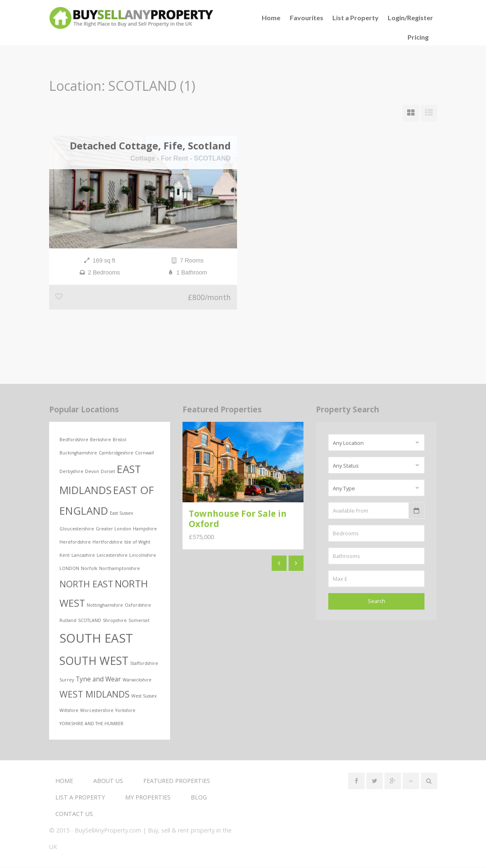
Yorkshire (125, 711)
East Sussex (122, 513)
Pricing (418, 37)
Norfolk (89, 568)
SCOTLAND (90, 620)
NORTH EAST (86, 584)
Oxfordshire (138, 605)
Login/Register (410, 18)
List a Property (356, 18)
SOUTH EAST (96, 638)
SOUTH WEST (94, 661)
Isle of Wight (137, 542)
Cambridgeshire (116, 453)
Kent (65, 555)
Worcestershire (97, 711)
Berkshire (101, 440)
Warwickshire (137, 680)
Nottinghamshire (105, 605)
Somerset (139, 620)
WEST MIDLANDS (95, 694)
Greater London (114, 529)
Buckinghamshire (78, 453)
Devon (92, 471)
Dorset (108, 471)
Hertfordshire (108, 542)
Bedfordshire (74, 440)
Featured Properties (177, 781)
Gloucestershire (77, 529)
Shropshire (115, 620)
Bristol (120, 440)
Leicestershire (112, 555)
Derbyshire (71, 471)
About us (108, 781)
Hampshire (145, 529)
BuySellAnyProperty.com (108, 831)
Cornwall (145, 453)
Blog (199, 798)
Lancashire (83, 555)
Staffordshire (144, 664)
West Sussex (144, 696)
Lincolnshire (143, 555)
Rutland (68, 620)
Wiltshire (69, 711)
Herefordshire (75, 542)
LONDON (69, 568)
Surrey (67, 680)
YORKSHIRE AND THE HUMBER (91, 724)
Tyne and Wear (98, 679)
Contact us (74, 814)
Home (64, 781)
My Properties (148, 798)
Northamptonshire (120, 568)
